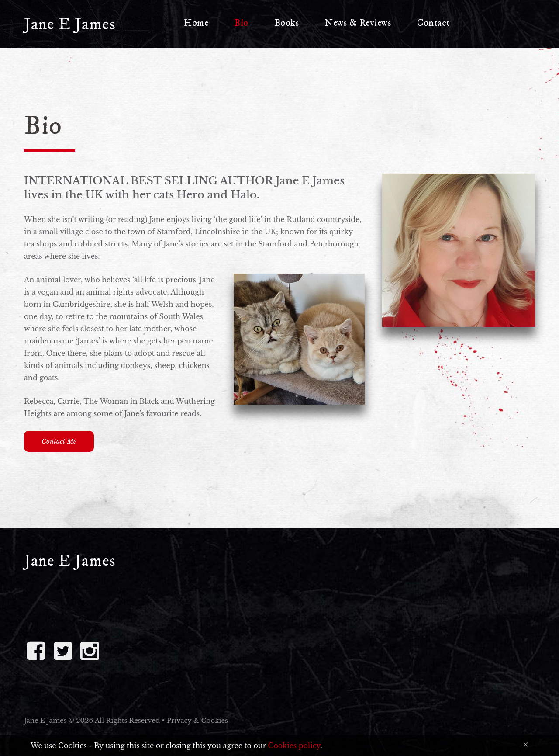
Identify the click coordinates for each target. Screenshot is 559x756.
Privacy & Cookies (197, 720)
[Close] (526, 745)
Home (196, 23)
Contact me (59, 441)
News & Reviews (358, 23)
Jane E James (70, 24)
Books (287, 23)
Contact (434, 23)
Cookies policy (294, 746)
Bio (242, 23)
